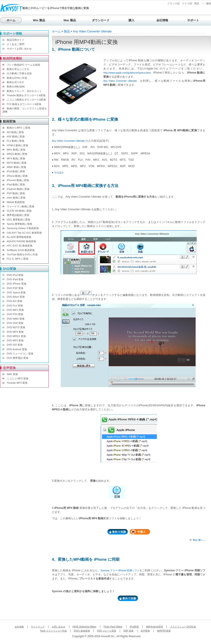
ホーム (11, 20)
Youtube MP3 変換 (17, 383)
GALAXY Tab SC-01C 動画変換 (24, 233)
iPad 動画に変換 (16, 184)
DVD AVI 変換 (15, 301)
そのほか (59, 172)
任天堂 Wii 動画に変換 (19, 211)
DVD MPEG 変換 (16, 336)
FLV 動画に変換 (16, 141)
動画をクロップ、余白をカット (24, 91)
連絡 (209, 3)
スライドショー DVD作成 (183, 627)
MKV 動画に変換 (16, 150)
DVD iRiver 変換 (16, 297)
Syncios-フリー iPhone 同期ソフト (120, 570)
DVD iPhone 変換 (17, 284)
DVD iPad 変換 (15, 279)
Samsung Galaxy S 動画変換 (23, 228)
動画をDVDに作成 (17, 78)
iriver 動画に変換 (16, 198)
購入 (131, 20)
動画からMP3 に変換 (18, 128)
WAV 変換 (12, 374)
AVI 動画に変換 (15, 132)
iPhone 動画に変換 (17, 176)
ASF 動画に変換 (16, 136)
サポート (193, 20)
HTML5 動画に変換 (17, 145)
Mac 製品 (70, 20)
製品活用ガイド (16, 40)
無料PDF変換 (164, 631)
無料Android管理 (154, 627)
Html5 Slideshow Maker (84, 627)
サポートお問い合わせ (19, 49)
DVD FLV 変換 (15, 306)
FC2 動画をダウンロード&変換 (24, 104)
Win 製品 (39, 20)
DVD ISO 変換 (15, 345)
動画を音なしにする (18, 69)
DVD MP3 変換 (15, 340)
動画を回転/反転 (16, 86)
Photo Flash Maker (113, 627)
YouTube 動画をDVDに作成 (22, 254)
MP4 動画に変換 (16, 158)
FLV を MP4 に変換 (18, 259)
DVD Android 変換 (17, 349)
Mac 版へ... (199, 540)
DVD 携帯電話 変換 (18, 358)
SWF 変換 (128, 631)
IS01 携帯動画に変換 (18, 220)
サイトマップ (38, 627)
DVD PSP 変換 (15, 288)
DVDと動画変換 (82, 631)
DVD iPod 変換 (15, 275)
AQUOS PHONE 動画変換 (21, 241)
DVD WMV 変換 (16, 319)
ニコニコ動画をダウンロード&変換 (26, 100)
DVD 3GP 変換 (15, 323)
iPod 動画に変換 (16, 171)
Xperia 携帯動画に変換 (19, 224)
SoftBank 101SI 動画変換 (21, 250)
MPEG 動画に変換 (17, 154)
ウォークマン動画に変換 (21, 206)
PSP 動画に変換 (16, 193)
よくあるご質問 (16, 44)
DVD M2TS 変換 (16, 327)
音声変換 (145, 631)
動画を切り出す (16, 82)
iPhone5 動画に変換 (18, 180)
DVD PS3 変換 (15, 314)
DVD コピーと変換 (107, 631)
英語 (197, 3)
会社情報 (162, 20)
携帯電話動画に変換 (18, 215)
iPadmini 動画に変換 (18, 189)
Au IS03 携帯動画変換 (19, 237)
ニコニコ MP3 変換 (18, 378)
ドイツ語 (187, 3)
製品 (67, 31)
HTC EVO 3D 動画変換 (20, 246)
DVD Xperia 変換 (16, 292)
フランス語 (173, 3)
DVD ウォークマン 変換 (20, 354)
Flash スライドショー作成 (53, 631)
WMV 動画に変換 (16, 167)
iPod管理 (134, 627)
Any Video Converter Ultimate (92, 31)
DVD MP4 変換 (15, 332)
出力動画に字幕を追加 (19, 73)
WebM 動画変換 (16, 202)
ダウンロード (101, 20)
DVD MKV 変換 (15, 310)
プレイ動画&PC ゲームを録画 (23, 65)
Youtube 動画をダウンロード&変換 (26, 95)
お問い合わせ (58, 627)
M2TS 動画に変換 (17, 163)
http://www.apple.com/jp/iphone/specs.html (127, 73)
